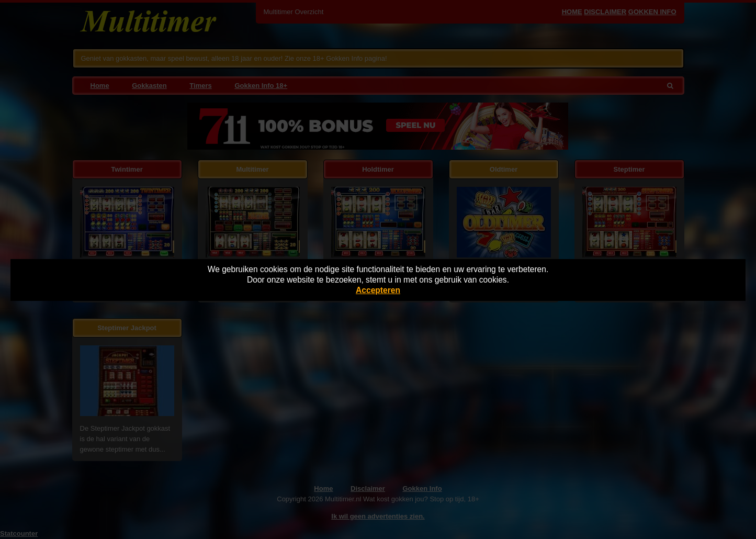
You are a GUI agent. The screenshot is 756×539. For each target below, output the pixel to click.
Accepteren (378, 290)
